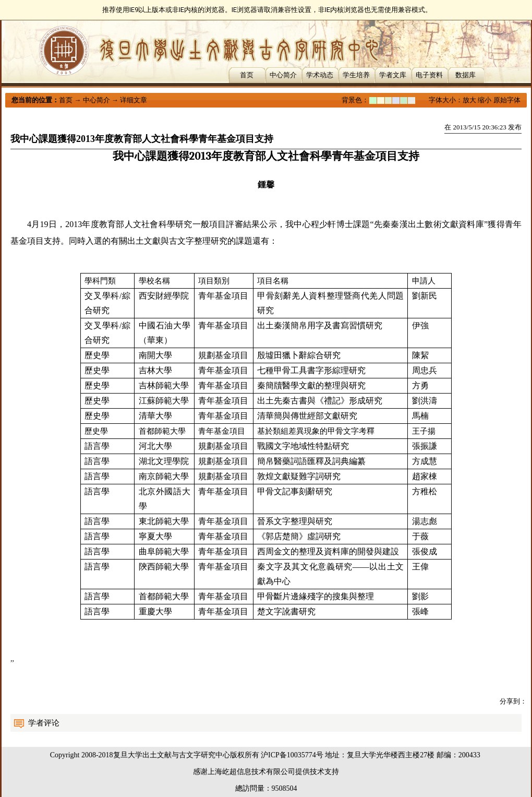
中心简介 (283, 75)
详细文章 (134, 100)
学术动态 (320, 75)
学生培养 (356, 75)
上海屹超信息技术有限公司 (251, 772)
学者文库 (393, 75)
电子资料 (429, 75)
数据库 (466, 75)
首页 (247, 75)
